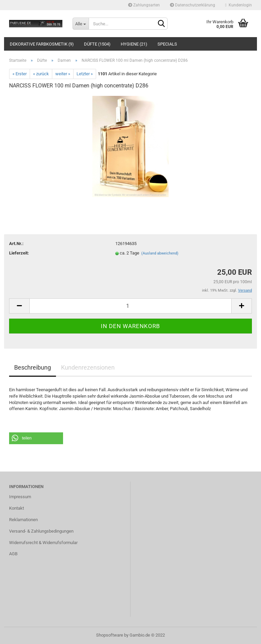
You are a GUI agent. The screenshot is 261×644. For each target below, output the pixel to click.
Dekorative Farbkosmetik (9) (42, 44)
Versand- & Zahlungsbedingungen (41, 531)
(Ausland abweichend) (160, 253)
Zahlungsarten (144, 5)
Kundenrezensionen (88, 367)
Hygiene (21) (134, 44)
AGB (13, 554)
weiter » (63, 74)
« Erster (20, 74)
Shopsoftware (110, 635)
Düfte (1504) (97, 44)
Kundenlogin (239, 5)
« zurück (41, 74)
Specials (167, 44)
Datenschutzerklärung (193, 5)
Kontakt (17, 508)
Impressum (20, 497)
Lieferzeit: (19, 253)
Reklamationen (23, 520)
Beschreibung (33, 367)
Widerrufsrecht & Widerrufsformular (43, 543)
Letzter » (85, 74)
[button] (36, 438)
